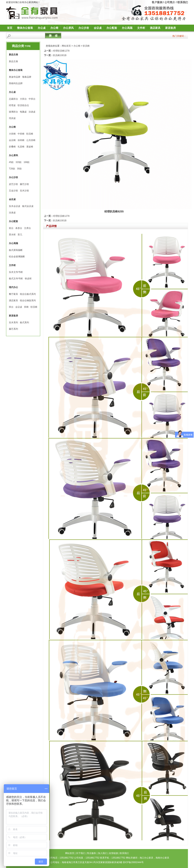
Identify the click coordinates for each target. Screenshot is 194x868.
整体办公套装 (25, 28)
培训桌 (12, 118)
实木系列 (13, 322)
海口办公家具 (146, 858)
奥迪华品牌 (15, 77)
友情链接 (113, 853)
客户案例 (157, 2)
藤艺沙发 (24, 184)
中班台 (32, 99)
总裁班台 (13, 99)
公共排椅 (31, 140)
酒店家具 (155, 28)
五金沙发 (13, 191)
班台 (11, 307)
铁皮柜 (28, 279)
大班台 (23, 99)
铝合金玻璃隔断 (17, 257)
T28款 (12, 169)
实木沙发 (24, 191)
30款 (19, 169)
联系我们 (183, 2)
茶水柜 (12, 235)
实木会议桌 (15, 206)
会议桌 (98, 28)
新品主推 (13, 61)
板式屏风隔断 (16, 250)
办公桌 (42, 28)
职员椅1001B (60, 55)
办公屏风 (68, 28)
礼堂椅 (21, 147)
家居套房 (171, 28)
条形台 (19, 228)
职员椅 (30, 134)
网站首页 (66, 46)
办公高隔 (127, 28)
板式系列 (24, 322)
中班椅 (21, 134)
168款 (27, 162)
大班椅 (12, 134)
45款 (11, 162)
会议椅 (12, 140)
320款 (19, 162)
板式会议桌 (28, 206)
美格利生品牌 (16, 83)
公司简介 (170, 2)
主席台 (27, 228)
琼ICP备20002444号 (133, 862)
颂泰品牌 (27, 77)
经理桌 (12, 105)
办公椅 (54, 28)
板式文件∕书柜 (16, 279)
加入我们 (102, 853)
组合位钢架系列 (28, 301)
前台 (11, 228)
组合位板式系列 (28, 294)
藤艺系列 (13, 329)
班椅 (26, 307)
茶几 (20, 235)
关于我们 (81, 853)
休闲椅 (21, 140)
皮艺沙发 (13, 184)
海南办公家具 (162, 858)
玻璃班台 (13, 112)
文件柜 (141, 28)
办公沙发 (84, 28)
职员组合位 (23, 105)
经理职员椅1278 (61, 51)
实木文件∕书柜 (16, 272)
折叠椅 (12, 147)
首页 (10, 28)
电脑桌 (23, 112)
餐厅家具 (13, 294)
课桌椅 (30, 147)
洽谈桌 (32, 112)
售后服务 (92, 853)
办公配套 (112, 28)
